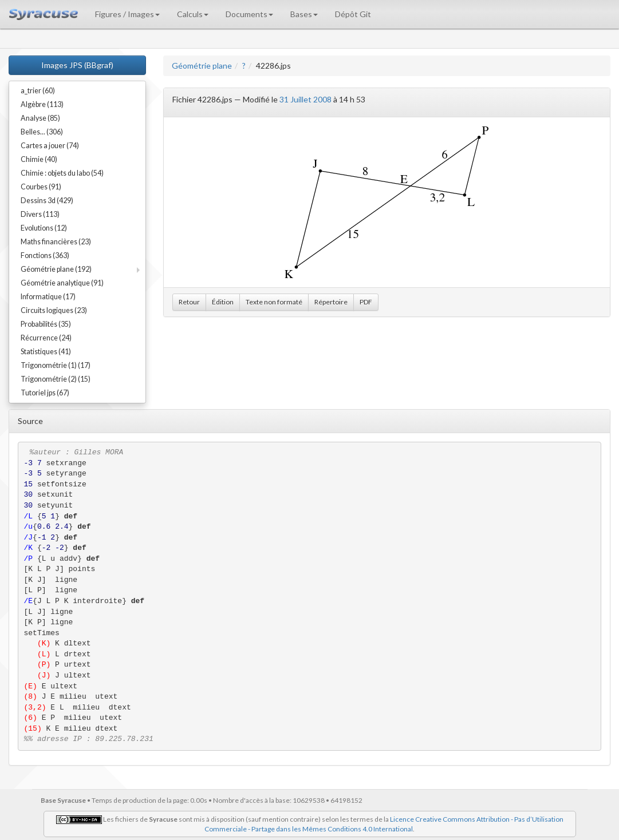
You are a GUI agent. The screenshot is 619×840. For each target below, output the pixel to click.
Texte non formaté (274, 302)
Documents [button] (249, 14)
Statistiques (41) (46, 352)
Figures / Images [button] (127, 14)
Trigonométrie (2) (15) (56, 379)
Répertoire (331, 302)
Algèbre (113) (42, 104)
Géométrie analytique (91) (62, 283)
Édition (223, 302)
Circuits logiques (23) (54, 310)
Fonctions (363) (45, 255)
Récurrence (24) (46, 338)
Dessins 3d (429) (47, 201)
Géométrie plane (202, 66)
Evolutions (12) (44, 228)
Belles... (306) (42, 132)
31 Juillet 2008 (305, 99)
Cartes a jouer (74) (50, 146)
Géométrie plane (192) (56, 269)
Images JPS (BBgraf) (77, 65)
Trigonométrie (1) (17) (56, 365)
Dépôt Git (353, 14)
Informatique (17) (48, 297)
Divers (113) (40, 214)
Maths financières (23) (56, 242)
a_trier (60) (38, 91)
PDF (366, 302)
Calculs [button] (193, 14)
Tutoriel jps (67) (45, 393)
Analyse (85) (40, 118)
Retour (189, 302)
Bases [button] (304, 14)
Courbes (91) (41, 187)
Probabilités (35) (46, 324)
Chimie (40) (39, 159)
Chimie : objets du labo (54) (62, 173)
